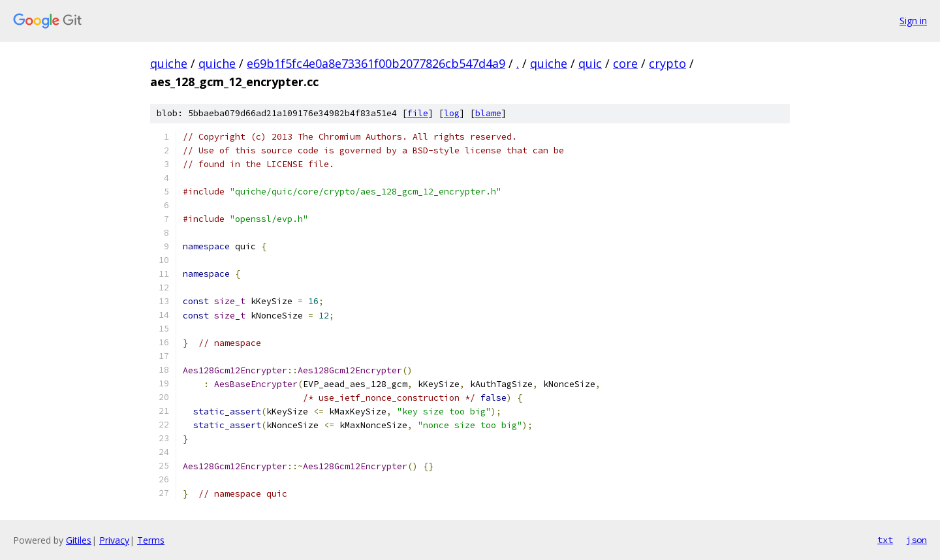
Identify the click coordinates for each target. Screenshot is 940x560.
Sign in (913, 21)
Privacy (114, 540)
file (418, 113)
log (452, 113)
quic (590, 63)
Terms (151, 540)
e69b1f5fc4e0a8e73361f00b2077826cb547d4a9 (376, 63)
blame (488, 113)
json (916, 540)
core (625, 63)
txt (885, 540)
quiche (169, 63)
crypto (667, 63)
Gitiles (79, 540)
